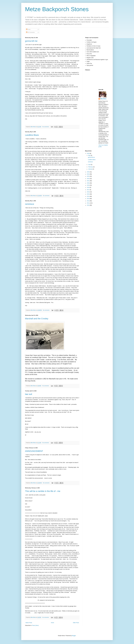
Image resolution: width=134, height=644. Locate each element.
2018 (88, 187)
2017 (88, 190)
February (91, 167)
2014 (88, 196)
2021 (88, 181)
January (90, 169)
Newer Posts (29, 623)
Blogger (74, 636)
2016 (88, 192)
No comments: (46, 127)
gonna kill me (31, 41)
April (90, 165)
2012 (88, 201)
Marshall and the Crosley (37, 319)
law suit (29, 394)
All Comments (30, 32)
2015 (88, 194)
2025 (88, 172)
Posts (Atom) (35, 625)
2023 (88, 176)
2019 (88, 185)
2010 (88, 205)
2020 (88, 183)
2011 (88, 203)
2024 (88, 174)
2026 (88, 153)
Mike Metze (103, 99)
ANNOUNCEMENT (34, 451)
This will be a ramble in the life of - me (43, 491)
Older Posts (76, 623)
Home (53, 623)
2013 (88, 199)
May (89, 155)
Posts (28, 29)
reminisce (30, 204)
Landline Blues (32, 135)
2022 (88, 179)
